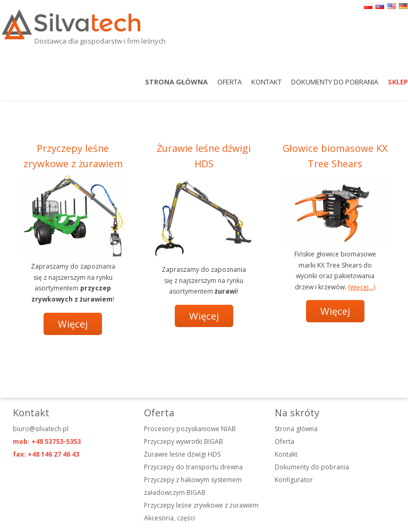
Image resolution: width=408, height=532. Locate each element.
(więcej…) (362, 287)
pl (368, 6)
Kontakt (266, 82)
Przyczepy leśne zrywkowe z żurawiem (201, 505)
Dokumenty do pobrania (335, 82)
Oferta (229, 82)
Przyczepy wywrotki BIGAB (184, 441)
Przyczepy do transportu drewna (193, 467)
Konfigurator (294, 480)
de (403, 6)
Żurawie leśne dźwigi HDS (182, 454)
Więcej (73, 324)
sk (380, 6)
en (392, 6)
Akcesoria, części (169, 518)
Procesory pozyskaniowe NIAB (190, 429)
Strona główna (176, 82)
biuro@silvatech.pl (41, 429)
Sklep (398, 82)
